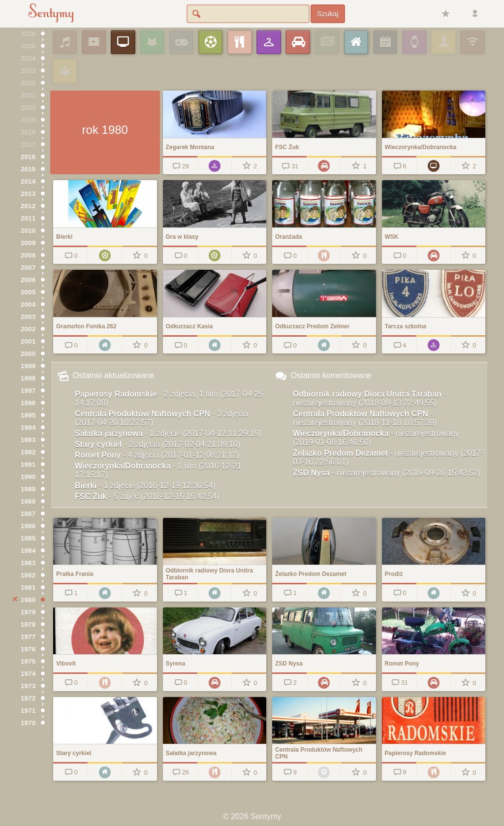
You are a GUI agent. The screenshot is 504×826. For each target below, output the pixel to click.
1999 (28, 366)
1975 (28, 661)
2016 (28, 157)
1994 (28, 428)
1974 (28, 674)
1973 (28, 686)
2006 (28, 280)
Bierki (145, 486)
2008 (28, 255)
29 (180, 166)
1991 (28, 464)
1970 (28, 723)
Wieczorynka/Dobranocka (158, 470)
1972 (28, 698)
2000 (28, 354)
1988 (28, 501)
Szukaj (328, 14)
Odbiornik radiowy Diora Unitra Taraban (370, 398)
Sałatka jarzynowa (168, 433)
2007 (28, 268)
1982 (28, 575)
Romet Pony (157, 455)
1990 (28, 477)
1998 (28, 378)
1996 (28, 403)
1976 (28, 649)
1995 (28, 415)
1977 (28, 637)
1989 (28, 489)
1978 (28, 624)
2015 (28, 169)
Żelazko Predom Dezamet (388, 458)
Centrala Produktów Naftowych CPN (161, 418)
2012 (28, 206)
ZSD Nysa (387, 473)
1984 (28, 551)
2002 (28, 329)
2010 (28, 231)
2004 (28, 304)
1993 (28, 440)
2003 (28, 317)
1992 (28, 452)
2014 (28, 181)
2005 (28, 292)
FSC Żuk (147, 496)
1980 (28, 600)
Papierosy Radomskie (169, 398)
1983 (28, 563)
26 (180, 772)
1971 (28, 711)
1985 (28, 538)
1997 (28, 391)
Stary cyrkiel (157, 444)
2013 (28, 194)
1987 (28, 514)
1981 (28, 588)
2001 (28, 341)
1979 (28, 612)
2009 (28, 243)
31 (290, 166)
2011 (28, 218)
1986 (28, 526)
